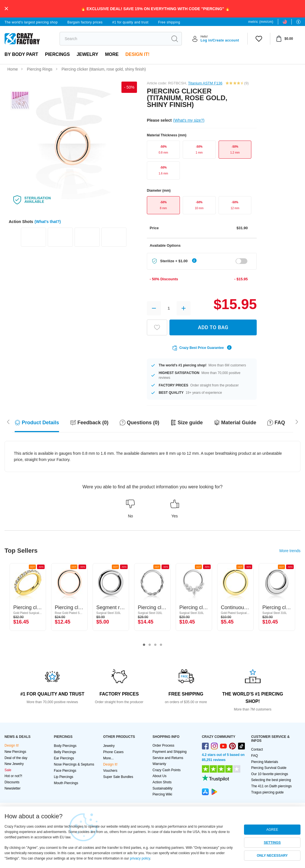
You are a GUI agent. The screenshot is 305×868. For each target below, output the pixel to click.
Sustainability (163, 788)
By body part (21, 54)
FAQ (254, 756)
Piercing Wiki (162, 794)
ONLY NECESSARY (272, 856)
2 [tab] (150, 645)
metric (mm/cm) (261, 22)
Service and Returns (168, 758)
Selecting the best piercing (271, 780)
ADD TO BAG (213, 327)
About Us (159, 776)
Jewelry (87, 54)
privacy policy (140, 858)
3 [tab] (155, 645)
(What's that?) (48, 222)
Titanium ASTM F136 (205, 83)
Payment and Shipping (170, 752)
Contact (257, 749)
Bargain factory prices (85, 22)
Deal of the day (16, 758)
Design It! (137, 54)
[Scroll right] (8, 421)
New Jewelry (14, 764)
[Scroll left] (297, 421)
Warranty (159, 764)
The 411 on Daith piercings (271, 786)
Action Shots (162, 782)
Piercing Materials (264, 762)
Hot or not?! (13, 776)
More (112, 54)
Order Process (163, 745)
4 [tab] (161, 645)
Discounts (12, 782)
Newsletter (13, 788)
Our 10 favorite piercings (270, 774)
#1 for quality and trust (130, 22)
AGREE (272, 830)
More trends (290, 551)
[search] (114, 39)
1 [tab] (144, 645)
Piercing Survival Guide (269, 768)
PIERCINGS (57, 54)
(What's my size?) (189, 120)
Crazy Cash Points (166, 770)
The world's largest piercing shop (31, 22)
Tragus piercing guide (267, 792)
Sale (8, 770)
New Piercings (15, 752)
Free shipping (169, 22)
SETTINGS (272, 843)
